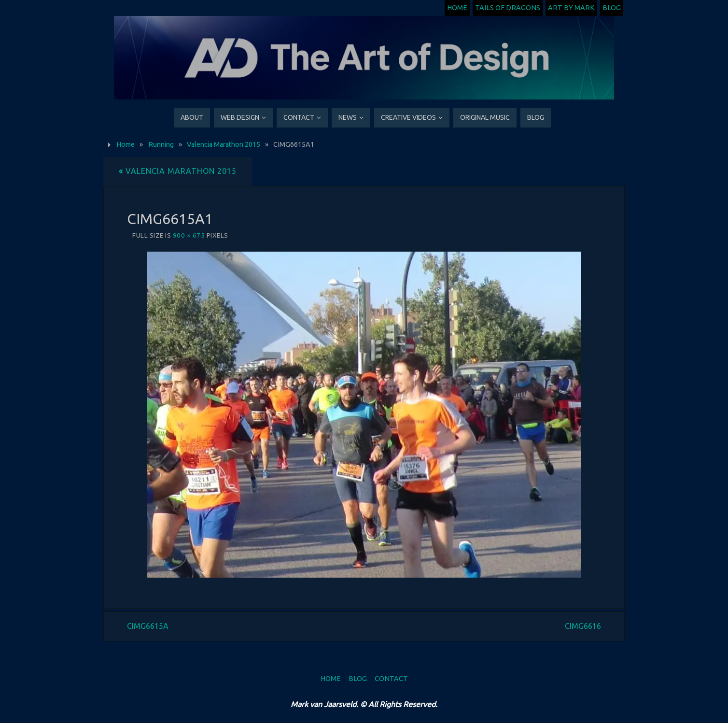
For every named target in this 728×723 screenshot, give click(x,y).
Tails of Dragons (508, 8)
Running (161, 144)
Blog (612, 8)
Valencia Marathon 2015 (224, 144)
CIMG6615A (148, 626)
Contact (391, 679)
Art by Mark (571, 8)
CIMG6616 (583, 626)
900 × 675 (189, 235)
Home (457, 8)
